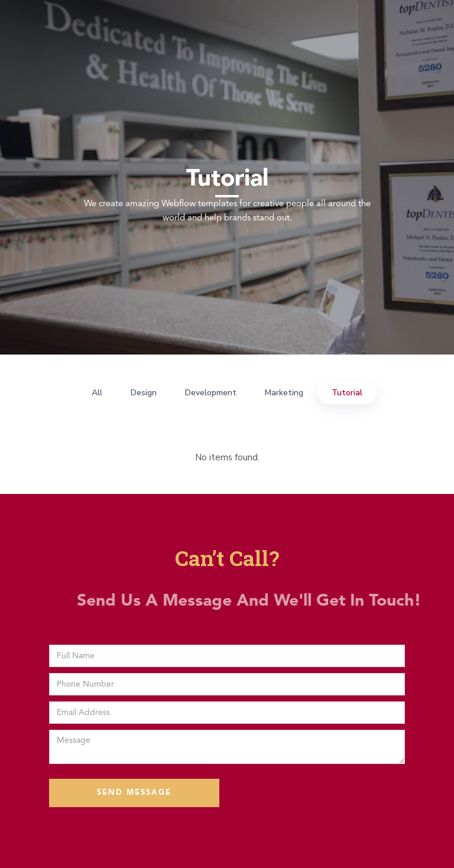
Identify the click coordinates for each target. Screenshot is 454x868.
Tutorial (347, 393)
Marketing (284, 393)
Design (144, 393)
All (97, 393)
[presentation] (315, 793)
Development (211, 393)
